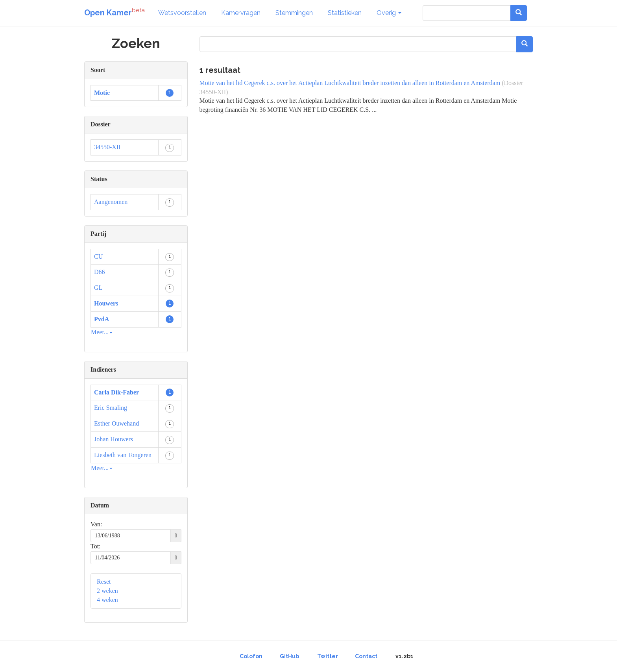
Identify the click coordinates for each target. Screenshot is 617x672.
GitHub (289, 656)
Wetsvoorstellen (182, 13)
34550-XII (107, 147)
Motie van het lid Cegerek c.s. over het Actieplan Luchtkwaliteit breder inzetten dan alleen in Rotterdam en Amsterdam (350, 83)
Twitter (328, 656)
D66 (100, 272)
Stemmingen (294, 13)
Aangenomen (111, 202)
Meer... (102, 332)
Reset (104, 582)
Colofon (251, 656)
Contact (366, 656)
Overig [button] (389, 13)
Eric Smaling (111, 408)
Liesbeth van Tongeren (123, 455)
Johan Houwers (114, 439)
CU (98, 256)
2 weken (107, 591)
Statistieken (345, 13)
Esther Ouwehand (116, 423)
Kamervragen (241, 13)
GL (98, 288)
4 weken (107, 600)
